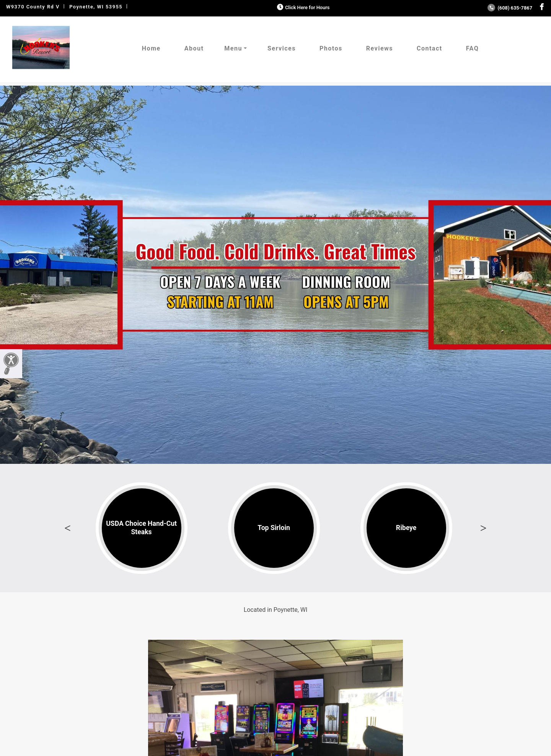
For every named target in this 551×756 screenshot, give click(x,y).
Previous (68, 528)
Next (483, 528)
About (194, 48)
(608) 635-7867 (510, 8)
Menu (233, 48)
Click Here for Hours (302, 7)
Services (282, 48)
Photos (331, 48)
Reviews (380, 48)
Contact (430, 48)
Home (151, 48)
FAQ (472, 48)
